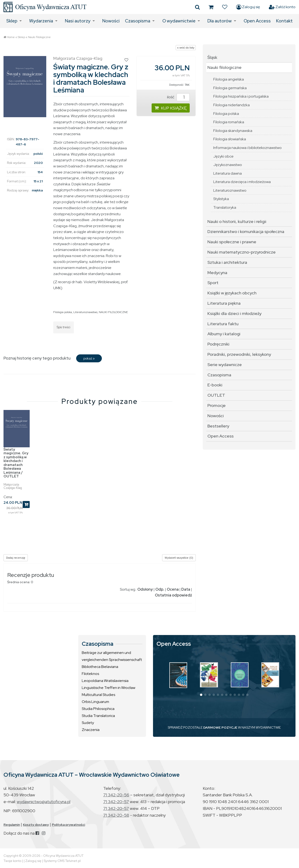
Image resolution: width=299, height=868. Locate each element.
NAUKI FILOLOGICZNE (113, 312)
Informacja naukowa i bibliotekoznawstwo (247, 148)
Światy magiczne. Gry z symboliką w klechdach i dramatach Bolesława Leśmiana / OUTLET (16, 463)
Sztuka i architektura (227, 262)
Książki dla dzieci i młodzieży (234, 313)
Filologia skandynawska (233, 131)
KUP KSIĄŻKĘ (171, 108)
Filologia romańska (229, 122)
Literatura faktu (223, 324)
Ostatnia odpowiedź (173, 595)
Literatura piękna (224, 303)
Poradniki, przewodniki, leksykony (239, 354)
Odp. (160, 589)
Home (11, 37)
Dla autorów (220, 21)
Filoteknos (90, 674)
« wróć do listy (186, 48)
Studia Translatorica (98, 716)
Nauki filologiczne (39, 37)
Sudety (88, 723)
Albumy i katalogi (224, 334)
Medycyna (217, 273)
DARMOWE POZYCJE (220, 727)
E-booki (215, 385)
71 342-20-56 (116, 795)
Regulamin (12, 825)
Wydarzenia (41, 21)
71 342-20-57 (116, 802)
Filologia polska (63, 312)
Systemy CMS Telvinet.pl (62, 861)
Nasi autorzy (78, 21)
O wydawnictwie (179, 21)
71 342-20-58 (116, 815)
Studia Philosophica (98, 709)
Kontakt (284, 21)
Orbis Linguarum (95, 702)
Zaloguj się (248, 7)
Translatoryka (225, 207)
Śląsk (212, 57)
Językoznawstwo (228, 165)
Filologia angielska (229, 79)
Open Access (257, 21)
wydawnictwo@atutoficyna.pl (44, 802)
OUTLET (216, 395)
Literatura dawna (228, 173)
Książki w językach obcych (232, 293)
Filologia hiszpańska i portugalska (241, 96)
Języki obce (223, 156)
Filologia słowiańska (230, 139)
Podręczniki (218, 344)
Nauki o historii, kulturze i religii (237, 221)
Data (186, 589)
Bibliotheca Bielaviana (100, 667)
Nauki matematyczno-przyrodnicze (242, 252)
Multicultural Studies (98, 695)
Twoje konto (12, 861)
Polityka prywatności (68, 825)
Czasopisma (138, 21)
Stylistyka (221, 199)
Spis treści (64, 327)
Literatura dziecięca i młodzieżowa (242, 182)
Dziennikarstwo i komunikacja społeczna (246, 231)
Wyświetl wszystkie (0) (179, 558)
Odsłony (145, 589)
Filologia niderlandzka (231, 105)
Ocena (173, 589)
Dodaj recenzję (16, 558)
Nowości (111, 21)
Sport (213, 283)
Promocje (217, 405)
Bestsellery (218, 426)
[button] (201, 695)
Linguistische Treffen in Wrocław (109, 688)
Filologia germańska (230, 88)
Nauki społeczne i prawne (232, 242)
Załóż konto (282, 7)
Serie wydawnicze (225, 365)
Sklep (12, 21)
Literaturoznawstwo (85, 312)
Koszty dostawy (36, 825)
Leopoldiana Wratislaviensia (105, 681)
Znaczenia (91, 730)
